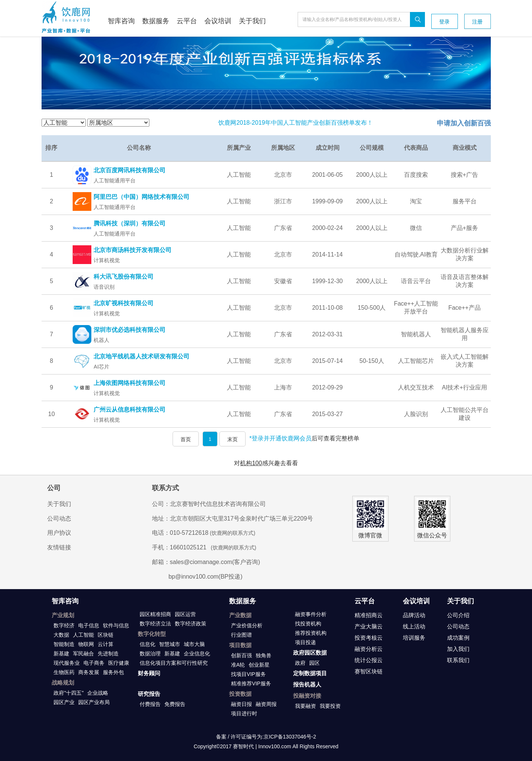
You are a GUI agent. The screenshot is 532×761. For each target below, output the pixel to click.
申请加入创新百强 (464, 123)
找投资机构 (308, 624)
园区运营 (185, 614)
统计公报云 (369, 660)
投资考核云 (369, 638)
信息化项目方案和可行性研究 (174, 663)
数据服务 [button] (156, 21)
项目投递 (305, 642)
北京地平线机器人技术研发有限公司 (142, 356)
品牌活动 (414, 615)
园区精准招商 (155, 614)
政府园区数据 (310, 653)
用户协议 (59, 533)
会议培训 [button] (218, 21)
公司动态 (59, 519)
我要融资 (305, 706)
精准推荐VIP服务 (251, 683)
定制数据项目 (310, 673)
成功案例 (458, 638)
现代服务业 (67, 663)
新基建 (61, 654)
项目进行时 (244, 713)
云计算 (106, 644)
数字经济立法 (155, 624)
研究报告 (149, 694)
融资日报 (241, 704)
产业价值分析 (247, 625)
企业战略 (98, 693)
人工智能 (83, 635)
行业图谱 (241, 635)
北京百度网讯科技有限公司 (130, 170)
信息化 (148, 644)
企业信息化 (197, 654)
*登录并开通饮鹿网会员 (280, 438)
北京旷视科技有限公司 (124, 303)
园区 (314, 663)
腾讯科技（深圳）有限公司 (130, 223)
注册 (477, 22)
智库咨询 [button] (121, 21)
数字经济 (64, 625)
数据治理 (150, 654)
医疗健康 (119, 663)
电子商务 (94, 663)
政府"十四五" (69, 693)
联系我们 (458, 660)
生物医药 (64, 672)
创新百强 (241, 655)
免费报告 (175, 704)
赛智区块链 (369, 671)
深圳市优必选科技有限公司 (130, 330)
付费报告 (150, 704)
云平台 (365, 601)
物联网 (86, 644)
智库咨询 (65, 601)
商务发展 (89, 672)
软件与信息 (116, 625)
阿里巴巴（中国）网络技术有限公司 (142, 197)
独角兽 (264, 655)
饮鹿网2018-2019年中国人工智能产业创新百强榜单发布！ (296, 123)
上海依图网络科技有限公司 (130, 383)
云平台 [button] (187, 21)
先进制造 (108, 654)
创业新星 (259, 665)
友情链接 (59, 547)
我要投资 (330, 706)
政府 (300, 663)
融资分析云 (369, 649)
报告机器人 (307, 684)
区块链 (106, 635)
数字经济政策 (191, 624)
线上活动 (414, 626)
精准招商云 (369, 615)
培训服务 (414, 638)
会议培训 (416, 601)
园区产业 (64, 702)
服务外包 (113, 672)
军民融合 (83, 654)
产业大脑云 (369, 626)
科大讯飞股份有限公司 (124, 277)
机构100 (251, 463)
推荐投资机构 (311, 633)
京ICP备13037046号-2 (290, 737)
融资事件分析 (311, 614)
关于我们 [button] (252, 21)
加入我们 (458, 649)
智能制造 (64, 644)
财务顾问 (149, 673)
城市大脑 (194, 644)
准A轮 (238, 665)
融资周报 (266, 704)
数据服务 (243, 601)
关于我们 (59, 504)
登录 (444, 22)
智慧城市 (170, 644)
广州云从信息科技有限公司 (130, 410)
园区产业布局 (94, 702)
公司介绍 (458, 615)
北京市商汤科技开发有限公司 (133, 250)
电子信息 (89, 625)
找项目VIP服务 (248, 674)
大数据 (61, 635)
